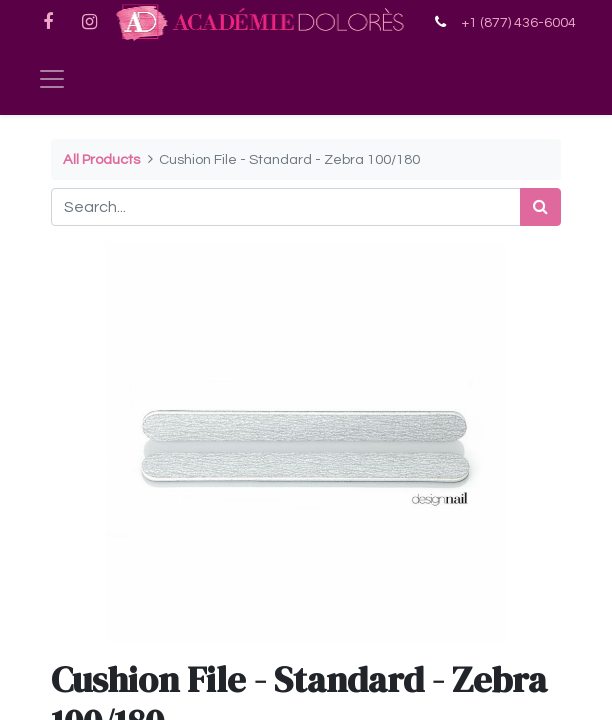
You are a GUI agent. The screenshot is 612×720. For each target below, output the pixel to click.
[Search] (540, 207)
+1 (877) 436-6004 (518, 22)
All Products (101, 159)
